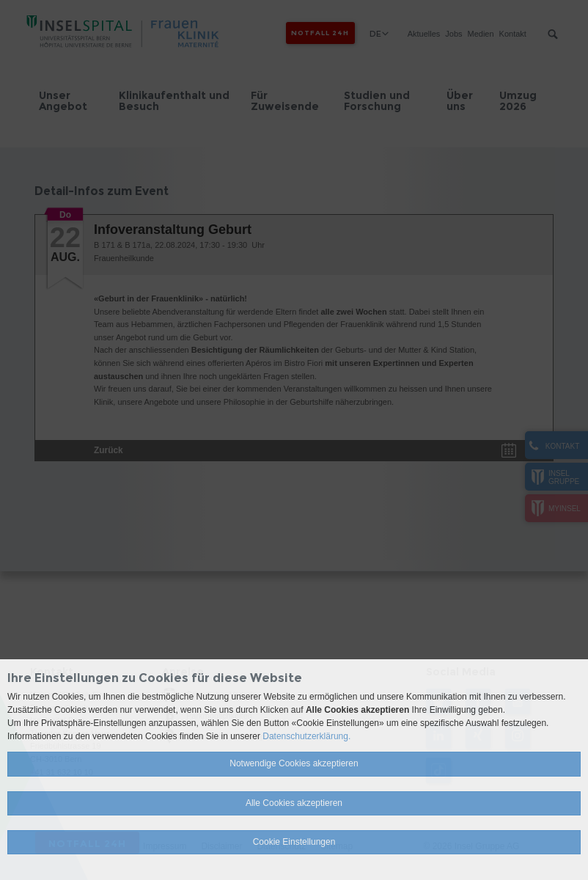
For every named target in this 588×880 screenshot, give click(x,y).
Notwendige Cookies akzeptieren (294, 763)
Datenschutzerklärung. (306, 736)
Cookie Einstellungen (294, 842)
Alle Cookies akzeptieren (294, 803)
